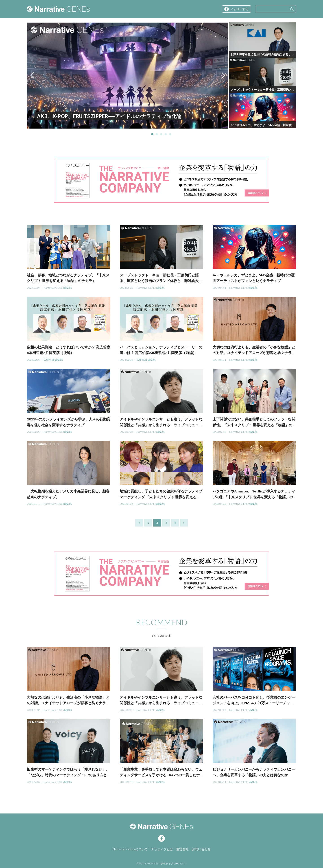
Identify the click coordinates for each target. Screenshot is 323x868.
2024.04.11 (219, 288)
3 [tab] (161, 134)
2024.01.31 (219, 360)
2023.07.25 (127, 432)
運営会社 (182, 849)
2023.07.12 (219, 432)
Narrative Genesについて (130, 849)
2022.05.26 (219, 710)
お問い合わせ (201, 849)
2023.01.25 (127, 504)
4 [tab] (166, 134)
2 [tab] (157, 134)
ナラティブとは (162, 849)
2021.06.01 (219, 782)
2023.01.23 (219, 504)
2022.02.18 (127, 782)
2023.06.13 (34, 504)
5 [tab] (170, 134)
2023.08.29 (34, 432)
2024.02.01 (34, 360)
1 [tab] (152, 134)
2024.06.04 (34, 288)
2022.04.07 (34, 782)
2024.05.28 (127, 288)
